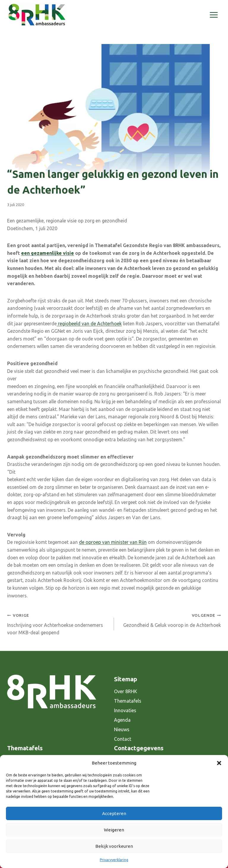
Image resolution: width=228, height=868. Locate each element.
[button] (219, 763)
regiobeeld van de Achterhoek (89, 324)
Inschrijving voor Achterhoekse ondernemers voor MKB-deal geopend (58, 623)
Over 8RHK (126, 691)
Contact (123, 739)
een (26, 253)
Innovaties (125, 710)
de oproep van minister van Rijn (113, 542)
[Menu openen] (214, 15)
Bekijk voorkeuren (114, 846)
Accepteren (114, 813)
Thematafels (128, 701)
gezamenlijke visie (52, 253)
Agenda (122, 720)
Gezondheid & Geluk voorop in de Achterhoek (170, 620)
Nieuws (122, 729)
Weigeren (114, 830)
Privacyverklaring (114, 860)
